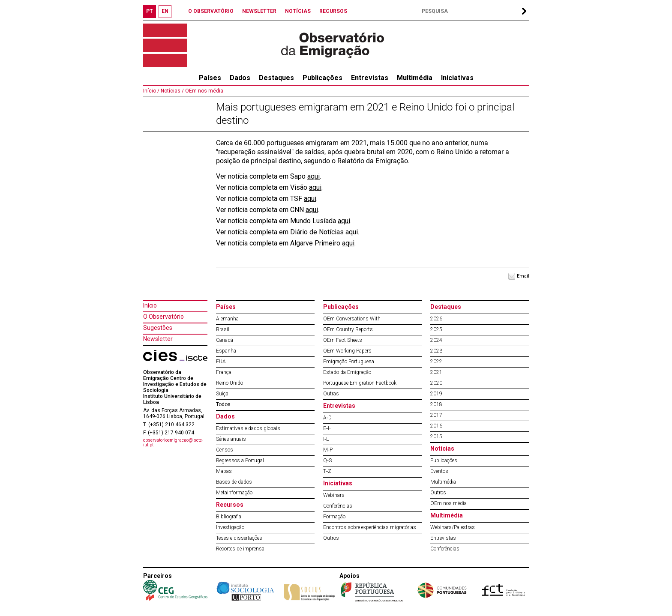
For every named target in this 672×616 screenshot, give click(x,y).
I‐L (326, 439)
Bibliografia (229, 517)
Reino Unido (229, 383)
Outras (331, 394)
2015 (436, 437)
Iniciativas (457, 78)
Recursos (230, 505)
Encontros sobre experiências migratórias (370, 527)
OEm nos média (204, 91)
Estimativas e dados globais (248, 428)
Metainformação (234, 493)
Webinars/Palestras (453, 527)
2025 (436, 329)
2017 (436, 415)
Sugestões (158, 328)
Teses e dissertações (239, 538)
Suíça (222, 394)
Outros (331, 538)
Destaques (276, 78)
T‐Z (327, 471)
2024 (436, 340)
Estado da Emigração (347, 372)
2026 (436, 319)
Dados (240, 78)
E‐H (327, 428)
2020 (436, 383)
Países (226, 307)
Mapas (224, 471)
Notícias (442, 449)
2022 (436, 362)
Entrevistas (370, 78)
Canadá (225, 340)
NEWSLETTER (259, 11)
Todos (223, 404)
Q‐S (327, 461)
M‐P (328, 450)
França (224, 372)
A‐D (327, 418)
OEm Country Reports (348, 329)
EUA (221, 362)
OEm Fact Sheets (343, 340)
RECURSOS (333, 11)
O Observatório (163, 317)
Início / (151, 91)
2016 (436, 426)
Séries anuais (231, 439)
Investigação (230, 527)
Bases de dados (234, 482)
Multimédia (415, 78)
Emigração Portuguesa (349, 362)
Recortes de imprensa (240, 549)
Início (150, 305)
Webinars (334, 495)
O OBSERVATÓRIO (211, 11)
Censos (225, 450)
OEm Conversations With (352, 319)
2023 (436, 351)
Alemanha (227, 319)
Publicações (322, 78)
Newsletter (158, 339)
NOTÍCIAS (298, 11)
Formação (334, 517)
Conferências (338, 506)
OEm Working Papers (347, 351)
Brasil (223, 329)
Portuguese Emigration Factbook (360, 383)
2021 (436, 372)
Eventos (439, 471)
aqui (313, 176)
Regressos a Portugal (240, 461)
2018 (436, 404)
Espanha (226, 351)
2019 (436, 394)
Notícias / (172, 91)
